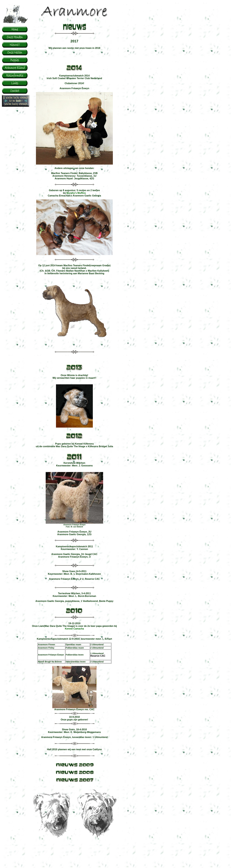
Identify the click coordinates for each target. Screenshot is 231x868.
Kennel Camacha (74, 629)
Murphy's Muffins (76, 193)
